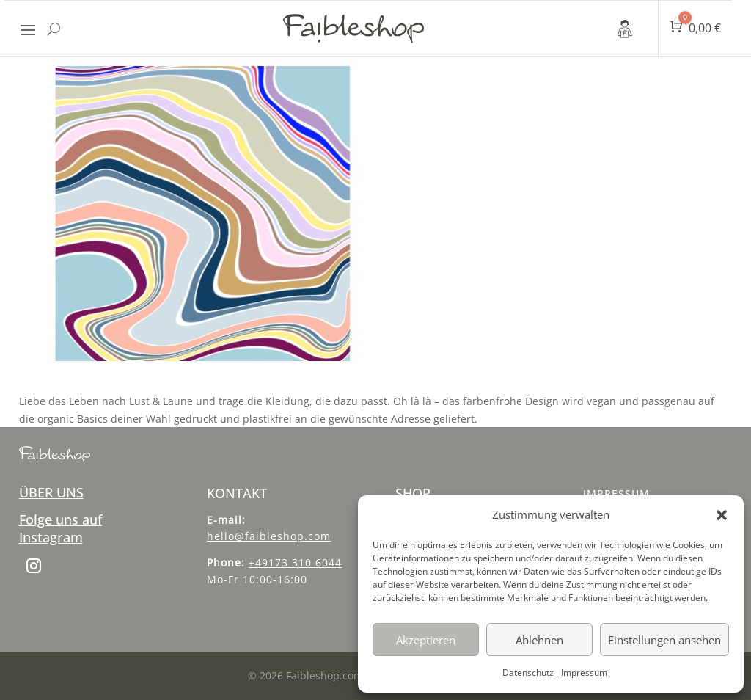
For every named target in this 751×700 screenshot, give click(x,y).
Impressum (584, 672)
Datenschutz (528, 672)
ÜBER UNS (51, 492)
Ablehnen (539, 640)
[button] (722, 515)
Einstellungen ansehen (664, 640)
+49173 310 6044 (295, 562)
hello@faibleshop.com (269, 536)
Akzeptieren (426, 640)
